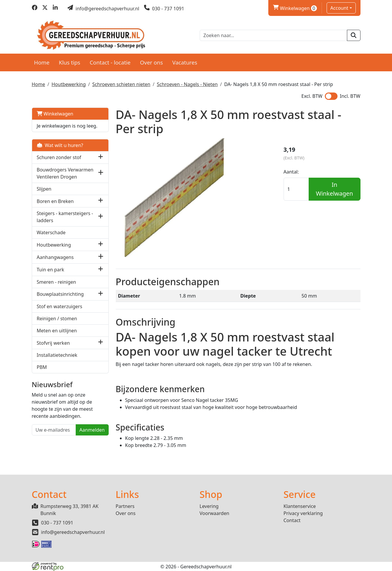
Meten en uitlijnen (57, 331)
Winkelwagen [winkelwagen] (295, 8)
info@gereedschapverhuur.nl (73, 532)
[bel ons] (164, 9)
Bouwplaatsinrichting (60, 294)
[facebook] (35, 9)
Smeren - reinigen (57, 282)
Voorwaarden (215, 513)
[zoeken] (354, 35)
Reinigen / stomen (57, 318)
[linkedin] (55, 9)
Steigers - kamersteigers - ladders (65, 217)
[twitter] (45, 9)
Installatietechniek (57, 355)
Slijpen (44, 189)
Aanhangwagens (55, 257)
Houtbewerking (69, 84)
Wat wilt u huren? (60, 145)
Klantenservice (300, 506)
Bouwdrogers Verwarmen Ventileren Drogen (65, 173)
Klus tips (70, 62)
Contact (292, 520)
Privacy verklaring (303, 513)
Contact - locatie (110, 62)
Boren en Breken (55, 201)
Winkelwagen (55, 114)
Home (42, 62)
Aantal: (291, 172)
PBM (42, 367)
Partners (125, 506)
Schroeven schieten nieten (121, 84)
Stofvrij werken (53, 343)
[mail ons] (103, 9)
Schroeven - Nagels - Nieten (187, 84)
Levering (209, 506)
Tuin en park (51, 270)
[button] (101, 157)
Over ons (151, 62)
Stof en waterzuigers (60, 306)
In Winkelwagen (335, 189)
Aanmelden (92, 430)
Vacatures (185, 62)
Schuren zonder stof (59, 157)
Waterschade (51, 232)
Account (339, 8)
